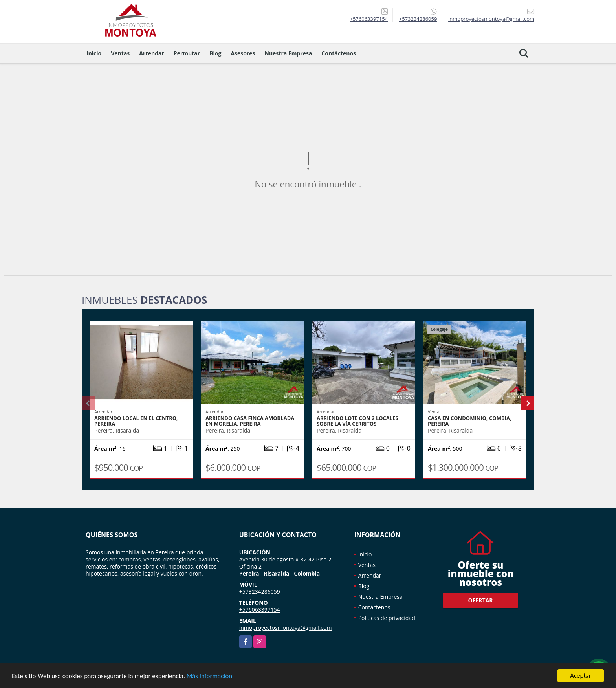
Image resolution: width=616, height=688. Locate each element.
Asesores (243, 53)
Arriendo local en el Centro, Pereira (136, 421)
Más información (209, 676)
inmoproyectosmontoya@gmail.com (286, 628)
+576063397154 (369, 19)
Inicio (94, 53)
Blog (215, 53)
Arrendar (152, 53)
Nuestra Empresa (289, 53)
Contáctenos (339, 53)
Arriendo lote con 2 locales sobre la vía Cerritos (357, 421)
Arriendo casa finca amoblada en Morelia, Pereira (250, 421)
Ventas (120, 53)
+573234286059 (418, 19)
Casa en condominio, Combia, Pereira (470, 421)
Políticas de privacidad (387, 618)
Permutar (187, 53)
